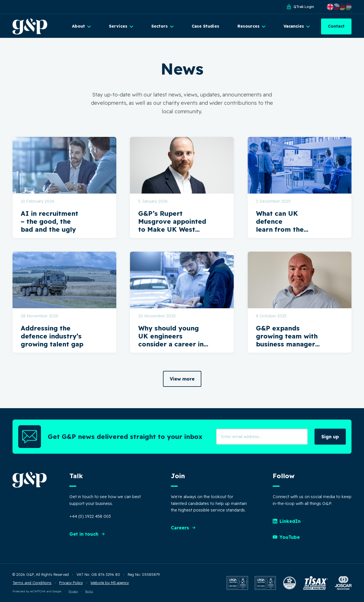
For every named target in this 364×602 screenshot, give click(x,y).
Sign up (330, 437)
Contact (336, 26)
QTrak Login (300, 7)
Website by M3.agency (110, 583)
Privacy (73, 591)
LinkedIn (287, 521)
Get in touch (87, 534)
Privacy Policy (71, 583)
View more (182, 379)
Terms (89, 591)
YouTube (286, 537)
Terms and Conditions (32, 583)
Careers (183, 528)
